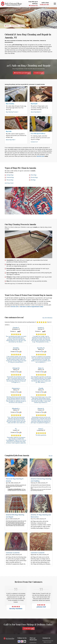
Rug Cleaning (10, 104)
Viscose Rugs (10, 180)
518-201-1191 (44, 5)
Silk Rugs (33, 180)
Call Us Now (39, 73)
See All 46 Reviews (47, 318)
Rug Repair (34, 104)
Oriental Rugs (10, 178)
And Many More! (9, 184)
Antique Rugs (10, 175)
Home (7, 26)
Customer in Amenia (13, 553)
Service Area (15, 26)
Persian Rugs (34, 178)
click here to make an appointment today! (32, 307)
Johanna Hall (41, 607)
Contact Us (33, 6)
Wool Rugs (34, 175)
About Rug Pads (11, 140)
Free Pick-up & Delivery (23, 73)
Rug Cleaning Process (12, 112)
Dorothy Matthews (16, 609)
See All (51, 456)
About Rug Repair (36, 112)
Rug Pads (9, 132)
